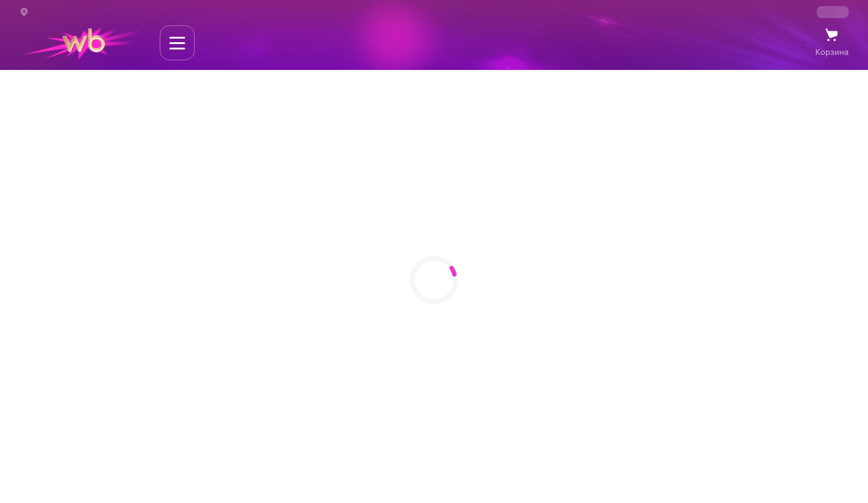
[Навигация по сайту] (177, 43)
